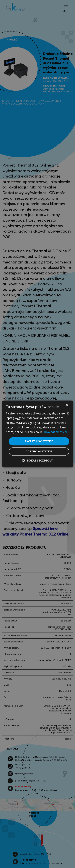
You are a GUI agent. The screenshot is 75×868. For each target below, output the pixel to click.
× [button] (67, 405)
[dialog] (37, 434)
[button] (37, 461)
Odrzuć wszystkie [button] (39, 452)
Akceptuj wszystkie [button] (39, 441)
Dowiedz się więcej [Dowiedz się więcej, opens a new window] (56, 432)
